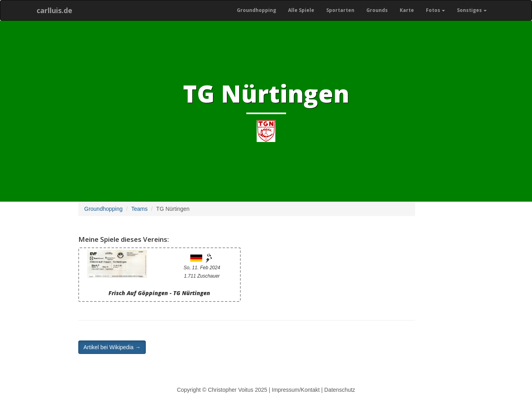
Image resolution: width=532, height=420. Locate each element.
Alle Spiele (301, 10)
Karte (407, 10)
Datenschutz (340, 390)
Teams (139, 209)
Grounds (377, 10)
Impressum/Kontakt (296, 390)
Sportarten (340, 10)
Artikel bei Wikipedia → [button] (112, 347)
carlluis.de (54, 10)
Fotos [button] (435, 10)
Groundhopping (256, 10)
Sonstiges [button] (472, 10)
